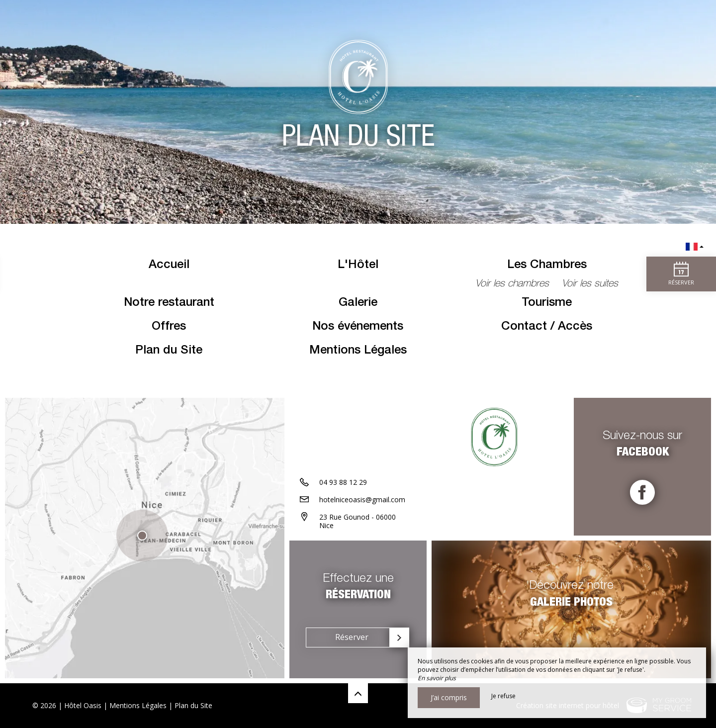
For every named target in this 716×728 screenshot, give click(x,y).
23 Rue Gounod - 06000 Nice (358, 521)
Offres (169, 327)
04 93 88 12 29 (343, 482)
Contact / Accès (547, 327)
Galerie (358, 303)
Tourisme (547, 303)
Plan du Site (169, 351)
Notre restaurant (169, 303)
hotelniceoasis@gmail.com (362, 500)
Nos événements (358, 327)
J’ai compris (449, 697)
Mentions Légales (358, 351)
